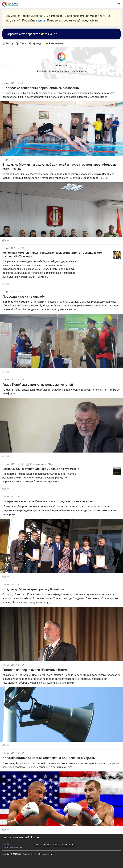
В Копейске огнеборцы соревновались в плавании (41, 88)
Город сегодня (68, 845)
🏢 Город (8, 43)
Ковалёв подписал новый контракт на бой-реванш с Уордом (49, 758)
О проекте (7, 837)
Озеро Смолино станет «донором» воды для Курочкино (41, 469)
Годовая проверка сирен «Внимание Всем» (35, 670)
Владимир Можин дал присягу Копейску (34, 589)
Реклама (35, 837)
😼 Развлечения (54, 43)
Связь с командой (21, 837)
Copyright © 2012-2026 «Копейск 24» (18, 854)
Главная (38, 845)
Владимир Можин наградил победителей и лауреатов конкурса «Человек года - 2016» (59, 167)
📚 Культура (36, 43)
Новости (47, 845)
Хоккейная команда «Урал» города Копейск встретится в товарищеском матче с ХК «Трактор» (52, 255)
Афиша (56, 845)
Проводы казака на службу (24, 296)
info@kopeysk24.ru (44, 854)
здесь (42, 20)
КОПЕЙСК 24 (16, 843)
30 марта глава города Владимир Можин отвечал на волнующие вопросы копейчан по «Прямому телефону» (61, 392)
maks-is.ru (52, 34)
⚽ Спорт (21, 43)
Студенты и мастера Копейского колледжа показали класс (49, 501)
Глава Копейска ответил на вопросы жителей (38, 385)
